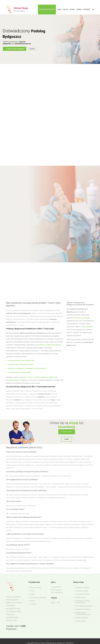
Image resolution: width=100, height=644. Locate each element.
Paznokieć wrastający (83, 609)
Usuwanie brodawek (82, 594)
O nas (59, 9)
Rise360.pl (70, 643)
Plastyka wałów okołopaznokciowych (83, 613)
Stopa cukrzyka (81, 621)
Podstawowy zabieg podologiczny (83, 602)
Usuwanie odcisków (82, 587)
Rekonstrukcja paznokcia (84, 606)
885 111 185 (55, 603)
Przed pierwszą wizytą (38, 597)
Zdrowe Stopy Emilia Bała (44, 643)
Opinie (72, 9)
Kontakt (87, 9)
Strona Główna (36, 587)
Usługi (65, 9)
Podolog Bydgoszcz (47, 9)
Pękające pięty (80, 597)
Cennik (79, 9)
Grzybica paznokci (82, 618)
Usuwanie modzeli (82, 591)
